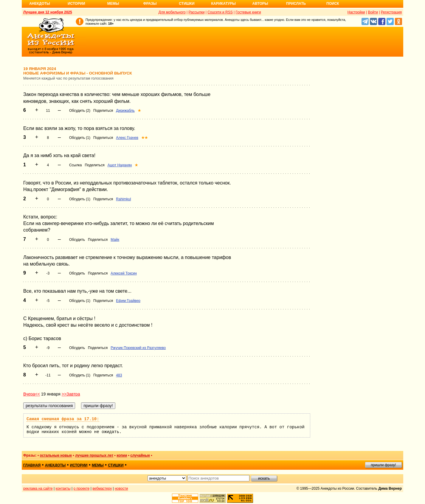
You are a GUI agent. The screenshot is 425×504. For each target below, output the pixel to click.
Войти (373, 12)
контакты (63, 489)
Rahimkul (123, 199)
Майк (115, 240)
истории (79, 465)
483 (119, 375)
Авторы (260, 4)
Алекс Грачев (127, 138)
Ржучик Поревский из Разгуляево (138, 348)
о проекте (82, 489)
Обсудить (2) (80, 111)
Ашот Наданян (120, 165)
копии (122, 455)
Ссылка (75, 165)
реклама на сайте (38, 489)
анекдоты (55, 465)
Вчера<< (32, 394)
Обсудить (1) (80, 138)
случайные (140, 455)
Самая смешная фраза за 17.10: (63, 419)
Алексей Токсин (124, 273)
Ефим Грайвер (128, 301)
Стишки (187, 4)
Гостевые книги (248, 12)
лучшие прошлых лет (94, 455)
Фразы (150, 4)
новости (121, 489)
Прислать (296, 4)
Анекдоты (40, 4)
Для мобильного (172, 12)
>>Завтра (71, 394)
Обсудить (77, 240)
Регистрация (391, 12)
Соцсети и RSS (220, 12)
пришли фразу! (383, 465)
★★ (145, 138)
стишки (116, 465)
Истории (76, 4)
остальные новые (56, 455)
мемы (98, 465)
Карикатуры (223, 4)
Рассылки (196, 12)
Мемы (113, 4)
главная (32, 465)
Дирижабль (125, 111)
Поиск (333, 4)
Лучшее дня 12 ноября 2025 (48, 12)
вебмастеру (102, 489)
